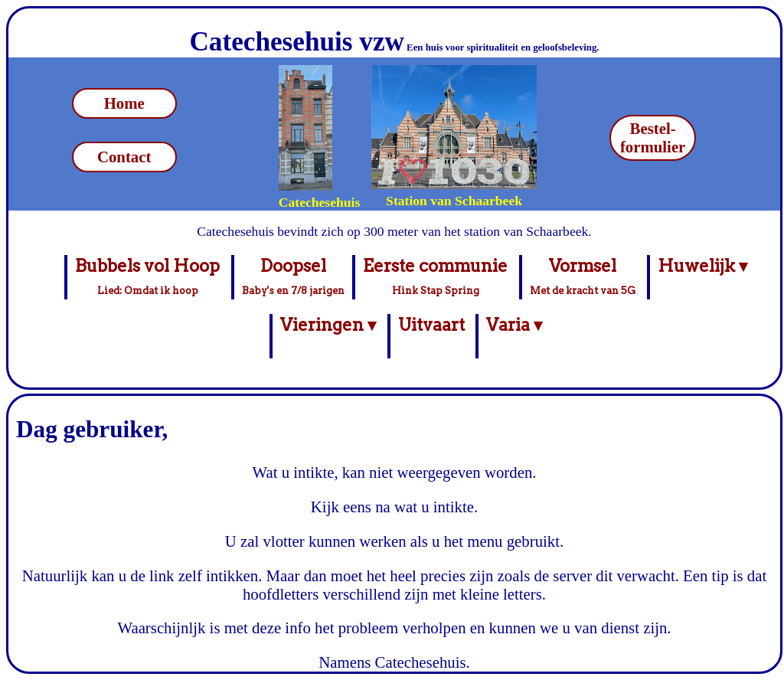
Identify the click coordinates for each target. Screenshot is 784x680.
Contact (124, 157)
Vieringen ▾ (328, 336)
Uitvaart (431, 336)
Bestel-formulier (653, 137)
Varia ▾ (514, 336)
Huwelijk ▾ (702, 277)
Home (124, 103)
